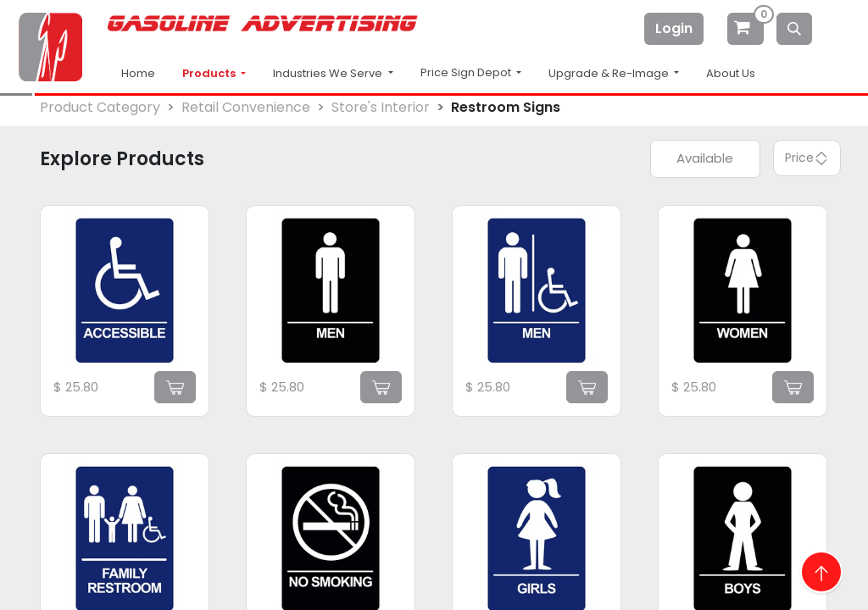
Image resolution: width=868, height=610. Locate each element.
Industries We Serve (329, 73)
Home (138, 73)
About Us (731, 73)
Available (705, 158)
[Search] (794, 29)
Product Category (100, 107)
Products (210, 73)
